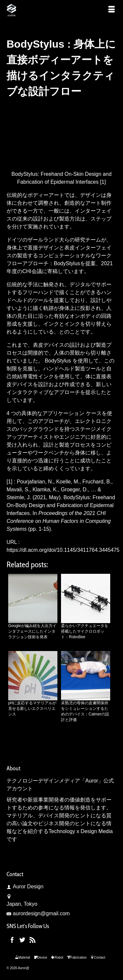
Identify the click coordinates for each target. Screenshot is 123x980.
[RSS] (32, 940)
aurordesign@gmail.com (38, 913)
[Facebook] (12, 940)
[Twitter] (22, 940)
